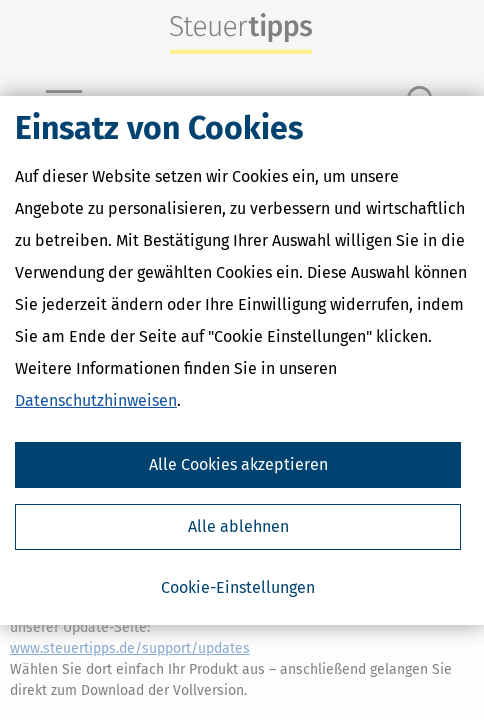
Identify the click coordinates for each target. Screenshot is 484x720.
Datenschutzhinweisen (96, 400)
